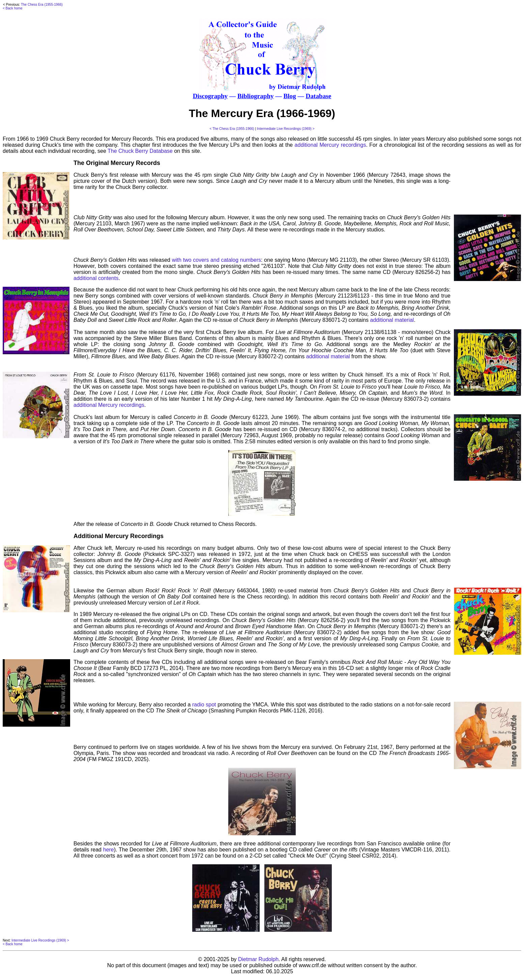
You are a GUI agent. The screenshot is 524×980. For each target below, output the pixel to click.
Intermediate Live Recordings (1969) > (286, 129)
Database (319, 96)
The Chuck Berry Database (140, 151)
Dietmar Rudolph (258, 959)
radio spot (204, 705)
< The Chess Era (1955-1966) (232, 129)
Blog (289, 96)
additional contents (96, 278)
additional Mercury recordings (330, 145)
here (109, 850)
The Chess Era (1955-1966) (42, 5)
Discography (210, 96)
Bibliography (256, 96)
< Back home (13, 8)
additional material (392, 320)
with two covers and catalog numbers (216, 260)
